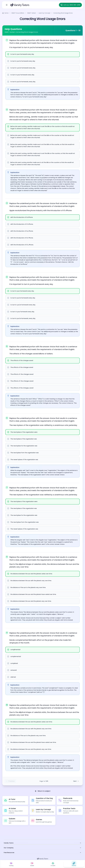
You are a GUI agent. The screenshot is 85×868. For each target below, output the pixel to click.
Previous (10, 781)
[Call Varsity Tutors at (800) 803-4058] (70, 5)
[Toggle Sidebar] (7, 5)
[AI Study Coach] (53, 864)
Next (76, 781)
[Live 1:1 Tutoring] (11, 864)
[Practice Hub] (74, 864)
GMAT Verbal (31, 13)
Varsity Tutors (42, 843)
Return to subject (43, 791)
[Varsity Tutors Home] (20, 5)
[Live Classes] (32, 864)
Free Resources (42, 853)
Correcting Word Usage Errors (63, 13)
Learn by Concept (44, 13)
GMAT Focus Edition (18, 13)
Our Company (42, 848)
